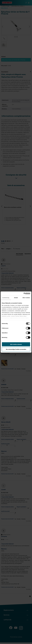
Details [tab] (16, 298)
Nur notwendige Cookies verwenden (16, 349)
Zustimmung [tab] (6, 298)
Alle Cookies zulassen (16, 344)
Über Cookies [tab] (26, 298)
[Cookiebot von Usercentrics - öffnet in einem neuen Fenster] (24, 294)
